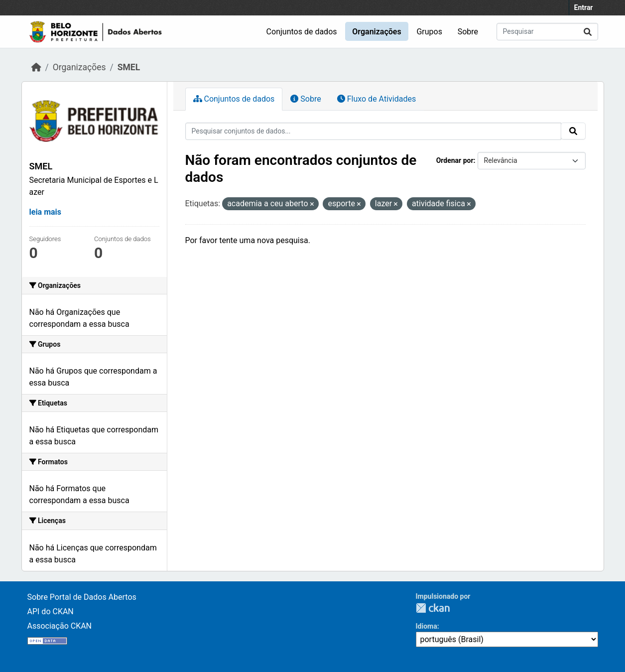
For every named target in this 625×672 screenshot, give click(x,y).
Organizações (376, 32)
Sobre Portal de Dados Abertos (82, 597)
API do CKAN (51, 611)
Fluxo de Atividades (376, 99)
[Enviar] (588, 32)
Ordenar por (455, 160)
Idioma (427, 626)
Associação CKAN (60, 626)
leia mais (46, 212)
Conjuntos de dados (302, 32)
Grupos (429, 32)
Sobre (468, 32)
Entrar (584, 7)
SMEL (129, 67)
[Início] (36, 67)
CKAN (433, 608)
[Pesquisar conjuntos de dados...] (547, 32)
